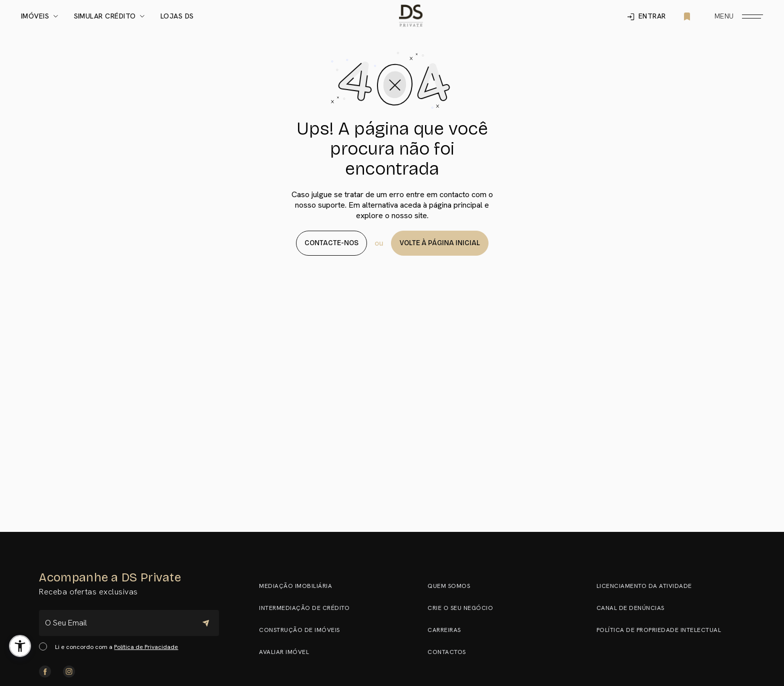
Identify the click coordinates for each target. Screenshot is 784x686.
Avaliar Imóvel (288, 652)
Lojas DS (177, 17)
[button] (20, 646)
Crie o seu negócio (465, 608)
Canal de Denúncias (635, 608)
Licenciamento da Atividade (649, 586)
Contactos (451, 652)
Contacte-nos (331, 243)
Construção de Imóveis (304, 630)
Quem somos (453, 586)
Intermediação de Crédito (309, 608)
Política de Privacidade (146, 647)
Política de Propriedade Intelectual (663, 630)
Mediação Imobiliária (300, 586)
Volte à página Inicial (440, 243)
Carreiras (449, 630)
